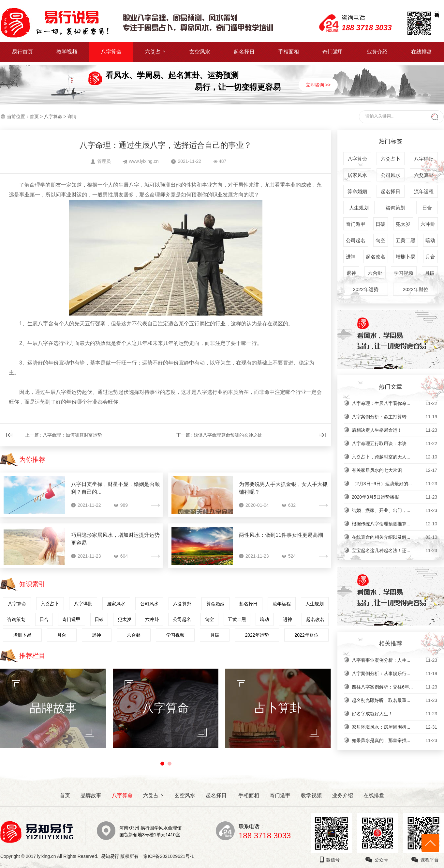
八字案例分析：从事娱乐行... (394, 674)
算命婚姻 (215, 604)
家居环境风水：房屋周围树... (394, 727)
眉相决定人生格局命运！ (394, 430)
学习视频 (175, 635)
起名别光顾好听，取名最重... (394, 700)
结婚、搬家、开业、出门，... (394, 510)
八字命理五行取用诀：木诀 (394, 443)
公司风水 (149, 604)
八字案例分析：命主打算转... (394, 417)
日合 (44, 619)
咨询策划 (16, 619)
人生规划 (315, 604)
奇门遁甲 (333, 52)
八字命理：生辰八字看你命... (394, 403)
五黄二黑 (237, 619)
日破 (99, 619)
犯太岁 (125, 619)
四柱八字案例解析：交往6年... (394, 687)
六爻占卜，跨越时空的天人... (394, 457)
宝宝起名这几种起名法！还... (394, 550)
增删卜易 (22, 635)
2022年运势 (257, 635)
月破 (215, 635)
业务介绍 (377, 52)
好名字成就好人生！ (394, 714)
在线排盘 (422, 52)
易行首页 (22, 52)
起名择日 (244, 52)
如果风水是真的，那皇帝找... (394, 740)
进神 (288, 619)
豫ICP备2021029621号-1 (170, 856)
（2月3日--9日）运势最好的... (394, 484)
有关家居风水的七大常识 (394, 470)
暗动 (264, 619)
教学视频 (67, 52)
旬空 (209, 619)
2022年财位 (306, 635)
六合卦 (134, 635)
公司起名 (182, 619)
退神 (96, 635)
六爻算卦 (182, 604)
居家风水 (116, 604)
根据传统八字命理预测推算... (394, 524)
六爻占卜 (155, 52)
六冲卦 (152, 619)
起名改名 (315, 619)
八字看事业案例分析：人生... (394, 660)
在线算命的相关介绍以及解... (394, 537)
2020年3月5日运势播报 (394, 497)
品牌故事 (91, 795)
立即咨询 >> (318, 85)
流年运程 (282, 604)
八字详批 (83, 604)
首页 (34, 116)
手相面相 (289, 52)
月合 (62, 635)
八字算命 (111, 52)
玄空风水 (200, 52)
